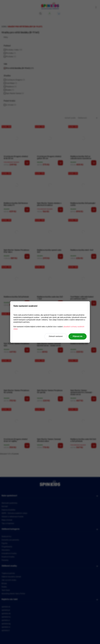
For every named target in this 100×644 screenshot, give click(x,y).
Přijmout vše (78, 336)
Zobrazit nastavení (56, 336)
